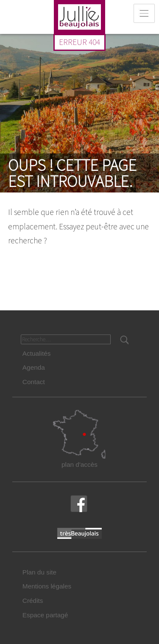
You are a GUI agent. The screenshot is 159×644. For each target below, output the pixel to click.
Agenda (34, 367)
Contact (34, 382)
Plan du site (39, 572)
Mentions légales (47, 586)
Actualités (37, 353)
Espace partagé (45, 615)
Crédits (33, 601)
